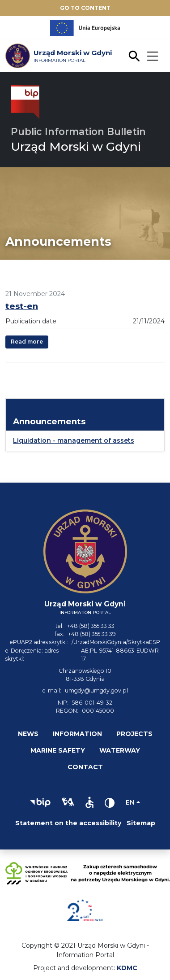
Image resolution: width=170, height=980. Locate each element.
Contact (85, 767)
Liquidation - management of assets (74, 440)
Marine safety (58, 750)
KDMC (127, 968)
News (28, 734)
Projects (134, 734)
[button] (40, 802)
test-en (22, 306)
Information (77, 734)
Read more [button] (27, 342)
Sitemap (141, 823)
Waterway (120, 750)
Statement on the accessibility (68, 823)
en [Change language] (130, 802)
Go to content (85, 8)
